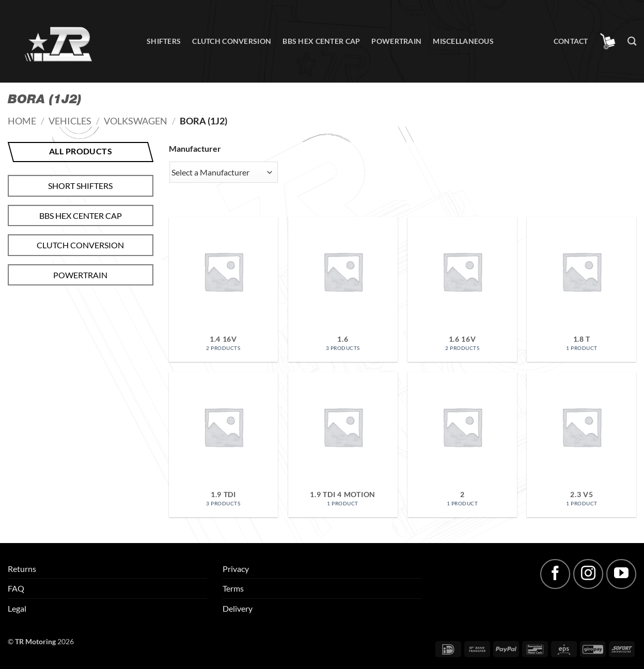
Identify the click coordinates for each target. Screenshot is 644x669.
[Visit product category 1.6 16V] (462, 289)
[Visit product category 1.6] (343, 289)
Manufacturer (195, 148)
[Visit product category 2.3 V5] (582, 445)
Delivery (238, 608)
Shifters (164, 41)
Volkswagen (136, 121)
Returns (22, 569)
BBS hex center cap (321, 41)
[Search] (632, 42)
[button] (608, 41)
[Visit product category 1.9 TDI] (224, 445)
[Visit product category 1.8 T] (582, 289)
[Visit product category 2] (462, 445)
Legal (17, 608)
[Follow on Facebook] (555, 574)
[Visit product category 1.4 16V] (224, 289)
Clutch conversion (232, 41)
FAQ (16, 588)
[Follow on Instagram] (588, 574)
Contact (571, 41)
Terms (233, 588)
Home (22, 121)
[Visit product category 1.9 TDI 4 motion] (343, 445)
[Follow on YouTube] (621, 574)
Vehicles (70, 121)
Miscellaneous (463, 41)
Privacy (236, 569)
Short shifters (80, 186)
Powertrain (396, 41)
